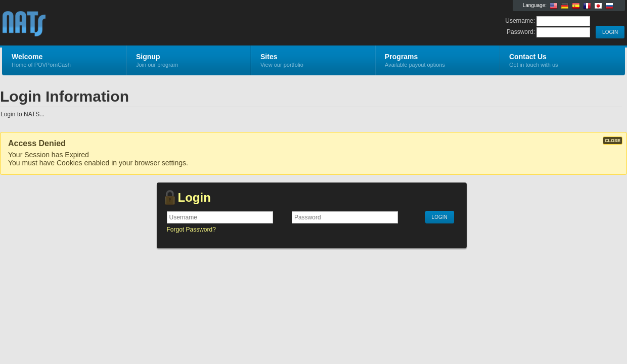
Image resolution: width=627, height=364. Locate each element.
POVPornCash (123, 23)
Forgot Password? (191, 230)
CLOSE (613, 141)
